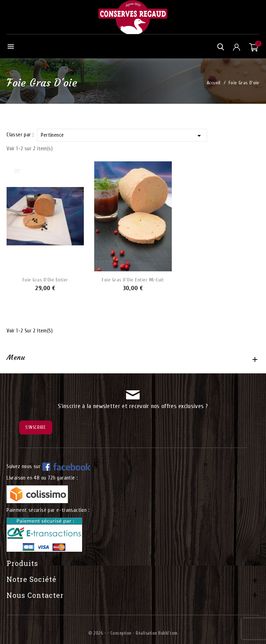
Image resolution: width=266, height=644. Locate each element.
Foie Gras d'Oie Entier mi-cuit (133, 280)
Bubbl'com (168, 633)
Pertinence (122, 136)
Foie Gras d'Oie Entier (45, 280)
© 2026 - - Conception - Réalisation (123, 633)
